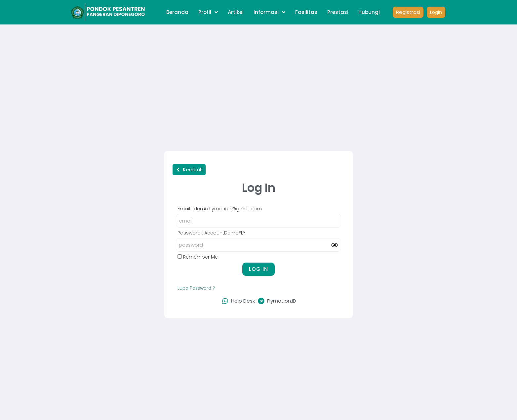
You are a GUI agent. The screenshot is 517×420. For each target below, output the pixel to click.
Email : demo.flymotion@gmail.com (220, 209)
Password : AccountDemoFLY (211, 233)
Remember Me (198, 257)
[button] (189, 170)
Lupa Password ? (196, 288)
